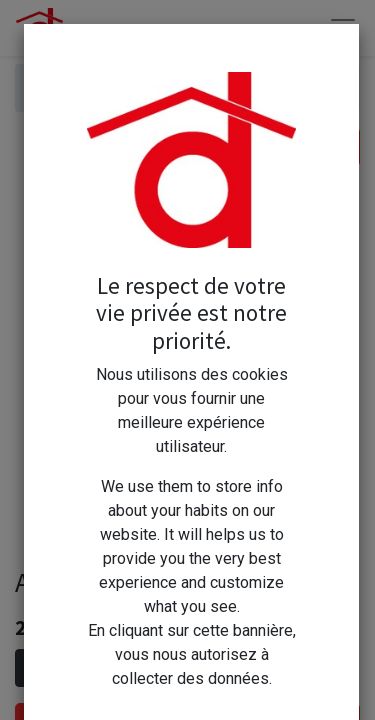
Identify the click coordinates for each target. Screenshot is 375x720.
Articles (58, 87)
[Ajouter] (121, 668)
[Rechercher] (339, 147)
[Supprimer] (34, 668)
